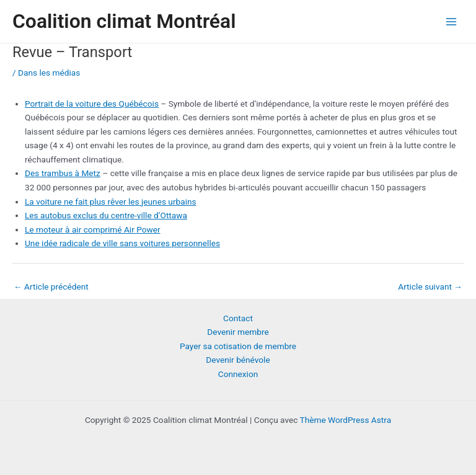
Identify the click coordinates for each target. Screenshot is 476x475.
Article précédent (51, 286)
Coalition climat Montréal (124, 21)
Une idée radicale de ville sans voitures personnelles (122, 243)
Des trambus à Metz (63, 173)
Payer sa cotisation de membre (238, 346)
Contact (238, 318)
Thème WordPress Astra (345, 420)
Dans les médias (49, 73)
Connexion (238, 374)
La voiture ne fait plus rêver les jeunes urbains (111, 202)
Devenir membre (238, 332)
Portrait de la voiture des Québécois (92, 104)
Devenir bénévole (238, 360)
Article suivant (430, 286)
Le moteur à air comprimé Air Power (93, 229)
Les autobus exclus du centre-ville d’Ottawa (106, 215)
